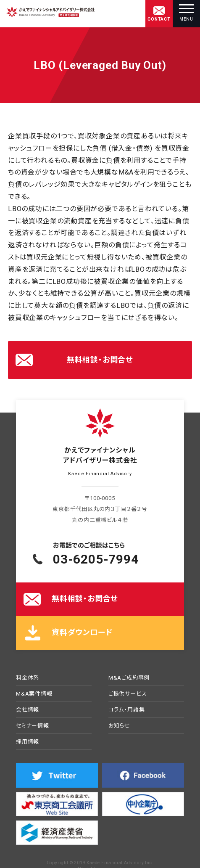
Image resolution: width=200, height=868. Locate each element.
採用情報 (28, 742)
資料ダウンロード (82, 632)
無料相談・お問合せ (100, 360)
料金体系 (28, 678)
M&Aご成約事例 (129, 678)
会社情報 (28, 710)
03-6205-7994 (96, 559)
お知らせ (119, 726)
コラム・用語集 (127, 710)
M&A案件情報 (34, 694)
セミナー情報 (33, 726)
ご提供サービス (128, 694)
